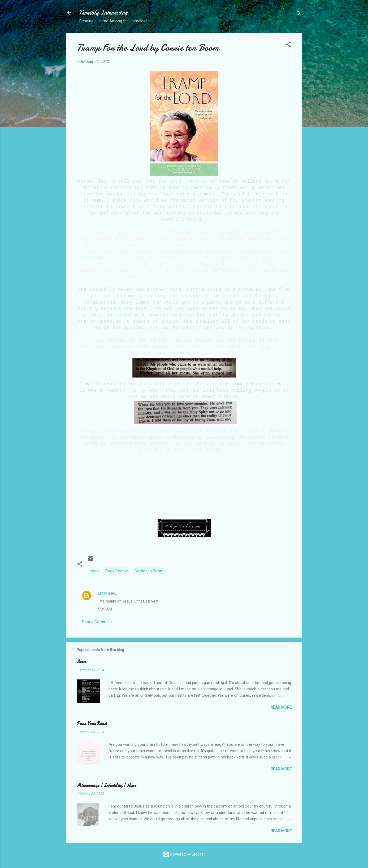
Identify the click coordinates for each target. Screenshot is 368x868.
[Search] (299, 14)
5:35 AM (105, 609)
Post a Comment (97, 622)
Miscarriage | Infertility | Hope (106, 785)
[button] (288, 45)
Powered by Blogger (184, 854)
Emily (102, 593)
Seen (81, 662)
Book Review (116, 571)
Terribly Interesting (103, 13)
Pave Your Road (92, 724)
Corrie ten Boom (149, 571)
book (94, 571)
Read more (281, 707)
